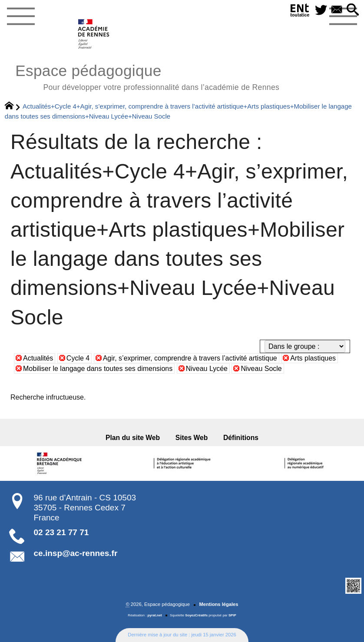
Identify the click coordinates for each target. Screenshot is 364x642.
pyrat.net (155, 615)
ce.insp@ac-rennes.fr (76, 553)
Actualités (38, 358)
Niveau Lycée (207, 369)
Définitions (241, 438)
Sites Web (192, 438)
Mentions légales (218, 604)
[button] (352, 10)
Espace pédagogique (147, 76)
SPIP (232, 615)
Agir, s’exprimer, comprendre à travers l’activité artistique (190, 358)
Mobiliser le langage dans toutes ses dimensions (98, 369)
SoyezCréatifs (196, 615)
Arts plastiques (313, 358)
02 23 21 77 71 (61, 532)
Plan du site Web (133, 438)
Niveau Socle (261, 369)
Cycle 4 (78, 358)
